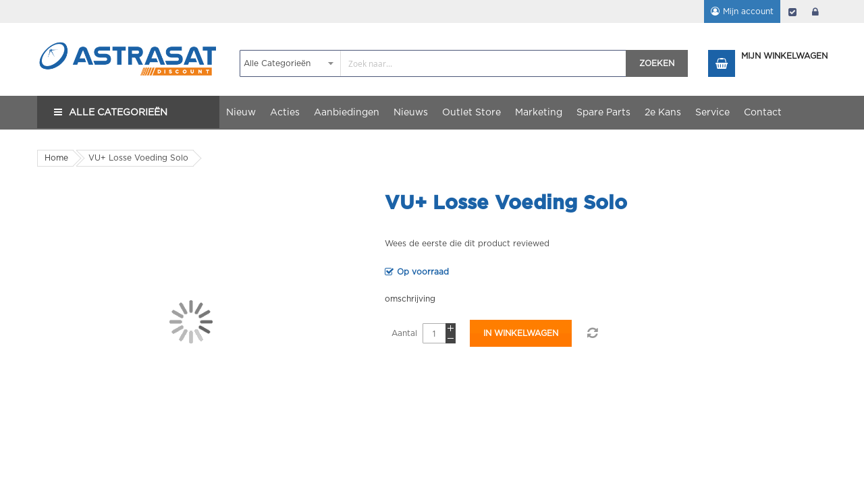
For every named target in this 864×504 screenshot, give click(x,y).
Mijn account (748, 11)
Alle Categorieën (118, 113)
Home (56, 158)
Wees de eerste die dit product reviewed (467, 244)
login (815, 11)
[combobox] (433, 63)
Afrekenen (792, 11)
